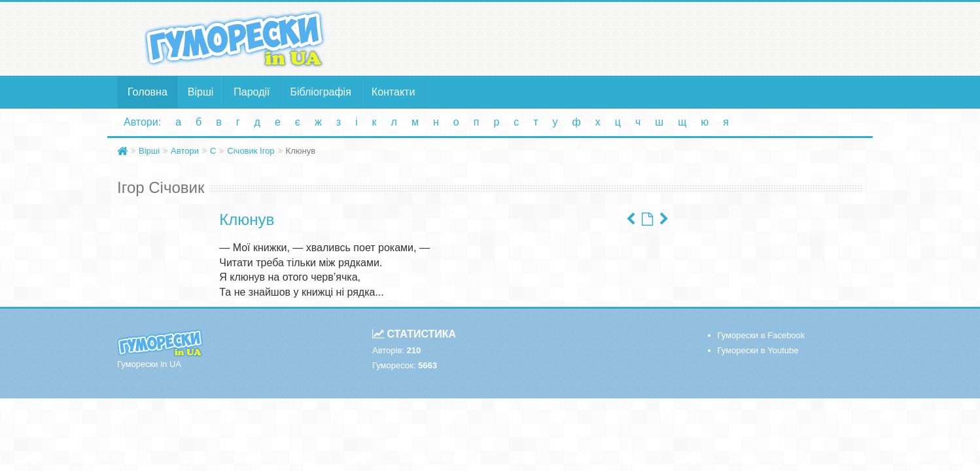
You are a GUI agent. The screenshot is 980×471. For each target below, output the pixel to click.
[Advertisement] (618, 38)
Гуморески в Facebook (761, 335)
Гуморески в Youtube (758, 350)
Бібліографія (321, 92)
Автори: (142, 122)
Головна (148, 92)
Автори (185, 151)
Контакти (394, 92)
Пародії (252, 92)
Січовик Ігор (251, 151)
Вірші (201, 92)
